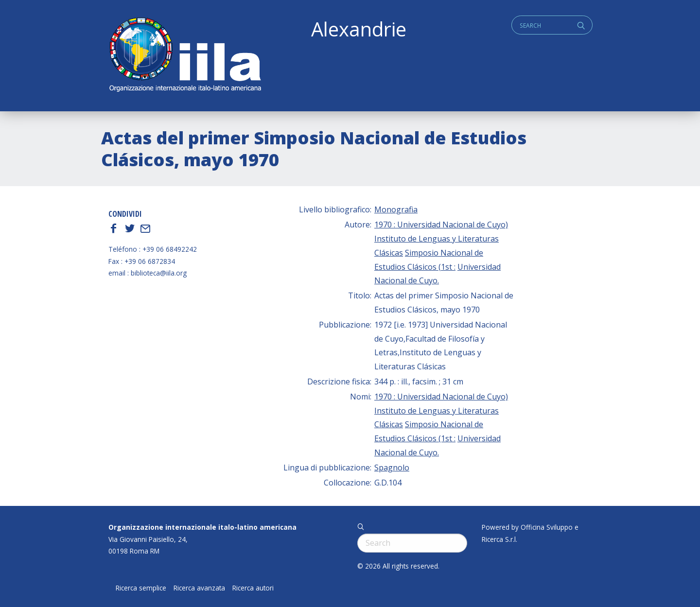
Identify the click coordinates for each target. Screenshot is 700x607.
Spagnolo (392, 468)
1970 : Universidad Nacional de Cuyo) (441, 225)
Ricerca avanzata (199, 588)
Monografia (396, 209)
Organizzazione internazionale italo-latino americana (202, 527)
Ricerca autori (253, 588)
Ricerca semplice (141, 588)
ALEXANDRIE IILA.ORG (185, 56)
